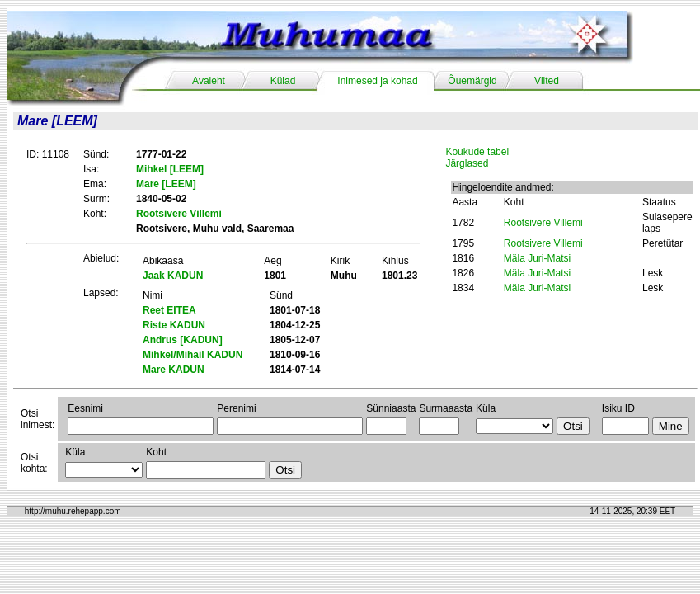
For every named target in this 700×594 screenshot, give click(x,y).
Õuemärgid (472, 81)
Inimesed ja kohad (377, 81)
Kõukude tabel (477, 152)
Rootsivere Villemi (543, 223)
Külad (283, 81)
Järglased (467, 163)
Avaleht (209, 81)
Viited (547, 81)
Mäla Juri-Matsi (537, 258)
